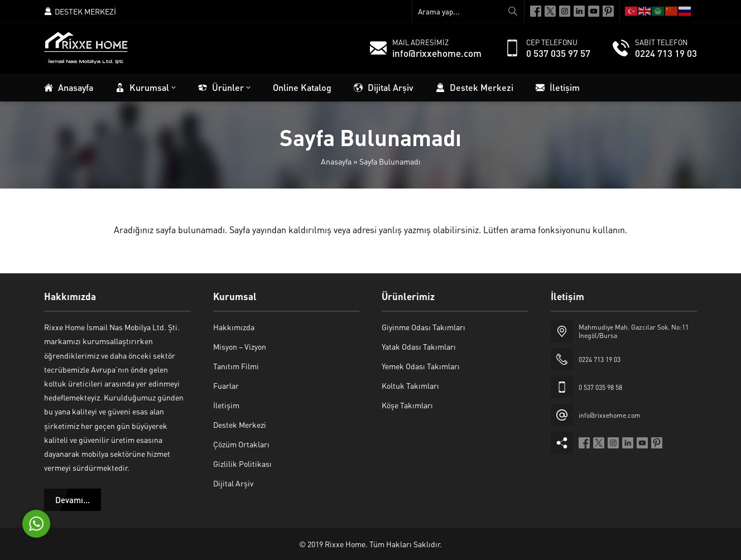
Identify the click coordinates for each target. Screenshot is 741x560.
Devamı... (73, 500)
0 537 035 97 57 (558, 53)
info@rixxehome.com (437, 53)
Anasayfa (336, 161)
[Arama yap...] (468, 11)
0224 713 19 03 (666, 53)
